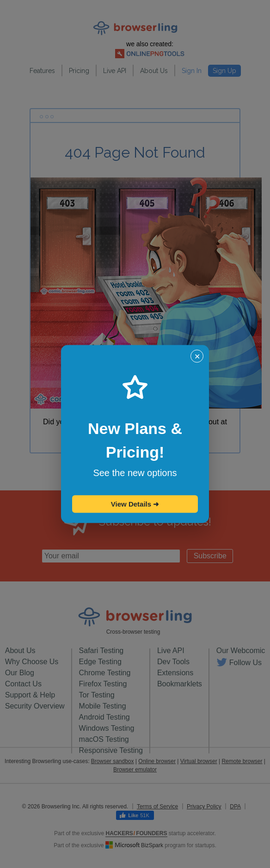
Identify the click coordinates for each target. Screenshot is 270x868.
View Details (135, 504)
